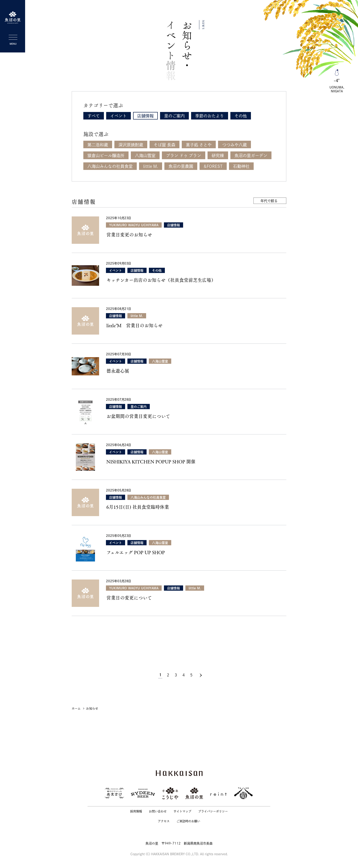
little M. (151, 166)
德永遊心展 (118, 371)
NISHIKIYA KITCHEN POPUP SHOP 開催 (151, 462)
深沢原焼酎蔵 (131, 145)
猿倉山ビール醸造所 (106, 156)
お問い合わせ (158, 811)
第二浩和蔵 (98, 145)
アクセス (164, 821)
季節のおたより (210, 116)
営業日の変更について (129, 598)
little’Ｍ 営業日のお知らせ (134, 325)
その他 (241, 116)
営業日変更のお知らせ (129, 235)
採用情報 (136, 811)
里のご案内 (174, 116)
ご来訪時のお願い (188, 821)
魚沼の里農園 (181, 166)
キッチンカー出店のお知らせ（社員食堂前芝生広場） (161, 280)
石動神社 (241, 166)
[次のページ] (201, 675)
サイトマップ (182, 811)
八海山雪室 (145, 156)
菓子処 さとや (199, 145)
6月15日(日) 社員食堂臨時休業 (138, 507)
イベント (118, 116)
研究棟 (218, 156)
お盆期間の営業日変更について (138, 416)
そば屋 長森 (165, 145)
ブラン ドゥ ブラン (184, 156)
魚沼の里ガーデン (251, 156)
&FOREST (213, 166)
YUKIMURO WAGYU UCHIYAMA (134, 225)
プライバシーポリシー (213, 811)
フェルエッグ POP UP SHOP (136, 552)
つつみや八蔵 (234, 145)
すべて (94, 116)
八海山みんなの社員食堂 (110, 166)
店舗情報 (145, 116)
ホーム (76, 708)
